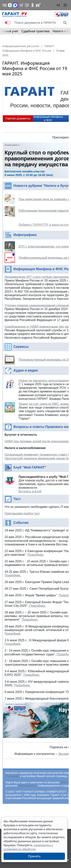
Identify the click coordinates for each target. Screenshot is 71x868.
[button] (58, 5)
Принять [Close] (34, 856)
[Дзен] (10, 5)
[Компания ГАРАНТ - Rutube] (38, 5)
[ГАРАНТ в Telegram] (21, 5)
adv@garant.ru (28, 786)
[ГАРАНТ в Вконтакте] (5, 5)
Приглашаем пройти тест (22, 513)
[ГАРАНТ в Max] (15, 5)
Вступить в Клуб (30, 491)
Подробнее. (36, 555)
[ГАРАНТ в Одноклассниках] (33, 5)
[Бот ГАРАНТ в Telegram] (27, 5)
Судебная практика (35, 31)
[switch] (8, 23)
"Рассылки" (12, 776)
